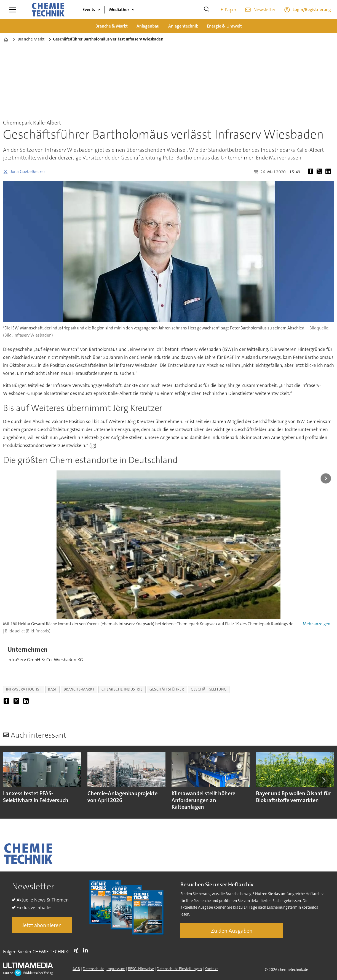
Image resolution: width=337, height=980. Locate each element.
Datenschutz (93, 969)
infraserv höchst (24, 689)
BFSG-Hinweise (141, 969)
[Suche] (207, 10)
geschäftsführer (167, 689)
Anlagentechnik (183, 26)
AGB (76, 969)
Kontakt (211, 969)
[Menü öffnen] (13, 10)
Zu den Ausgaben (232, 931)
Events (89, 10)
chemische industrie (122, 689)
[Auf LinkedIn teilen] (329, 172)
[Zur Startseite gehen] (48, 10)
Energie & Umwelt (224, 26)
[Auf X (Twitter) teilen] (320, 172)
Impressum (116, 969)
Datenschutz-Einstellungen (179, 969)
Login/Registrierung (312, 10)
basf (52, 689)
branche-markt (79, 689)
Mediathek (119, 10)
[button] (323, 780)
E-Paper (228, 10)
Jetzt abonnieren (42, 925)
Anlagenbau (148, 26)
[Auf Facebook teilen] (312, 172)
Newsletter (265, 10)
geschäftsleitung (209, 689)
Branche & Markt (112, 26)
